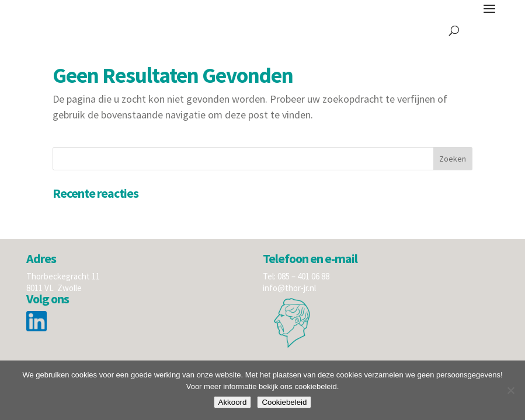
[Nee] (510, 390)
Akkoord (233, 402)
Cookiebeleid (284, 402)
